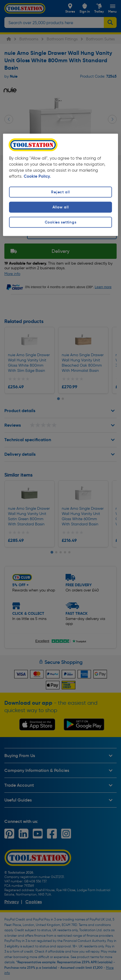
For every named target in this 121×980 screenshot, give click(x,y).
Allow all (60, 207)
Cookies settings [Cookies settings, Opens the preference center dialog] (61, 222)
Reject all (60, 192)
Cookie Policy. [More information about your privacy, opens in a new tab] (37, 176)
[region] (60, 185)
